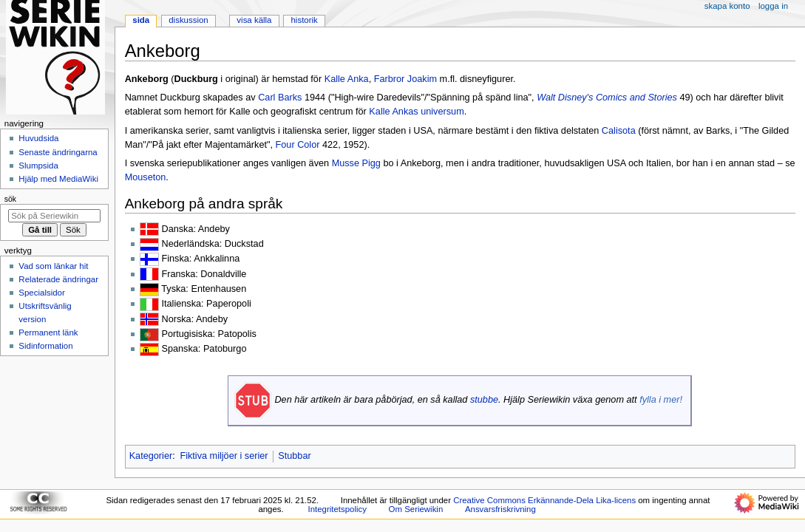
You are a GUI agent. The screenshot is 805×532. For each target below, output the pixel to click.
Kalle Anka (347, 79)
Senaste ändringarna (58, 152)
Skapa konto (727, 6)
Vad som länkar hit (53, 266)
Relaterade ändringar (58, 279)
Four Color (298, 145)
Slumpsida (38, 166)
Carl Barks (280, 98)
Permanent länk (48, 332)
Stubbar (294, 456)
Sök (10, 199)
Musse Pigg (356, 163)
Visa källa (254, 20)
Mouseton (146, 177)
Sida (141, 20)
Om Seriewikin (416, 509)
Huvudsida (38, 138)
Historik (305, 20)
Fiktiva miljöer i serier (224, 456)
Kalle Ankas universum (416, 112)
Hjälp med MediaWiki (58, 179)
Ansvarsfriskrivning (500, 509)
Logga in (773, 6)
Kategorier (151, 456)
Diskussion (188, 20)
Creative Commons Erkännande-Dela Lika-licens (544, 500)
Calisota (619, 131)
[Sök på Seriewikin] (54, 216)
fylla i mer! (661, 400)
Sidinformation (45, 346)
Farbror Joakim (405, 79)
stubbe (484, 400)
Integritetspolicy (337, 509)
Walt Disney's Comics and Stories (607, 98)
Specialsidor (41, 293)
